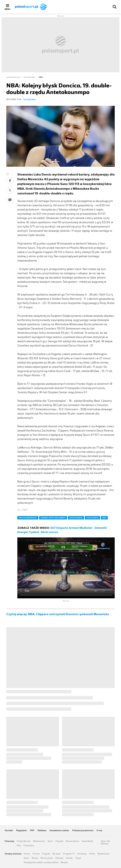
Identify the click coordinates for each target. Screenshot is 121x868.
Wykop (10, 200)
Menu (8, 9)
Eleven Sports (73, 841)
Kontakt (9, 831)
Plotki (92, 854)
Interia (27, 854)
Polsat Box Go (24, 841)
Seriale (69, 858)
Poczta (36, 854)
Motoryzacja (47, 858)
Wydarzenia (103, 854)
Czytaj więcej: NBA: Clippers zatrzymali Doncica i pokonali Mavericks (58, 614)
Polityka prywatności (83, 831)
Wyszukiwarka (115, 7)
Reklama (42, 831)
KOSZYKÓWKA (76, 518)
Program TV (69, 854)
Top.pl (78, 858)
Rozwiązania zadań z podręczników (41, 862)
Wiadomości (39, 841)
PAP (32, 831)
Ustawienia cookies (59, 831)
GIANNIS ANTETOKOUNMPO (53, 518)
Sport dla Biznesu (105, 842)
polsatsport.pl (13, 77)
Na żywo (57, 854)
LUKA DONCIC (92, 518)
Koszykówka (29, 77)
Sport (50, 841)
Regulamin (21, 831)
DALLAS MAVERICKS (28, 518)
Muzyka (64, 862)
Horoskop (82, 854)
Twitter (10, 190)
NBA (41, 77)
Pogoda (59, 841)
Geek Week (87, 841)
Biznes (35, 858)
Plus (19, 846)
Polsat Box (29, 846)
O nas (99, 831)
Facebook (10, 181)
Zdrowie (59, 858)
